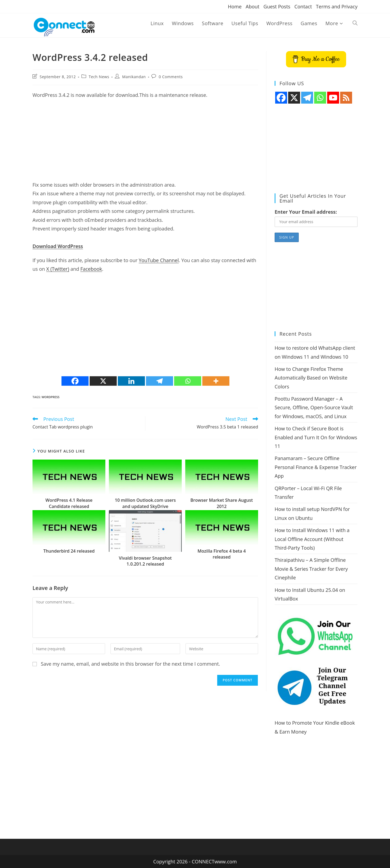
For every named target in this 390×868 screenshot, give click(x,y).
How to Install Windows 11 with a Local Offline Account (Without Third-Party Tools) (312, 539)
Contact (303, 6)
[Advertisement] (145, 143)
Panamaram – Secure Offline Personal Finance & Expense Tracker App (316, 467)
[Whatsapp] (188, 381)
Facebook (91, 269)
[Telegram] (160, 381)
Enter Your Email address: (306, 212)
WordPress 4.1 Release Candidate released (69, 503)
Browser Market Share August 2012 (222, 503)
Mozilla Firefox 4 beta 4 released (222, 554)
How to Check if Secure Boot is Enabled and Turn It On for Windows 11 (316, 437)
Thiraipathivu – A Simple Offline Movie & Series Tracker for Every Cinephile (311, 569)
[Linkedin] (131, 381)
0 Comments (171, 77)
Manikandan (134, 77)
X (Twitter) (58, 269)
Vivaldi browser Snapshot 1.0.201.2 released (145, 561)
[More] (216, 381)
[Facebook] (75, 381)
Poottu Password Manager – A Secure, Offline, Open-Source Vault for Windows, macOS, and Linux (314, 407)
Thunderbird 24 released (69, 551)
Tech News (99, 77)
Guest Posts (277, 6)
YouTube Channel (159, 260)
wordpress (50, 397)
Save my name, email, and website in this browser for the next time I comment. (131, 664)
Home (235, 6)
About (253, 6)
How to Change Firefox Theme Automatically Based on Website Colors (311, 378)
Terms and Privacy (337, 6)
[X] (103, 381)
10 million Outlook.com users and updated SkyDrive (145, 503)
